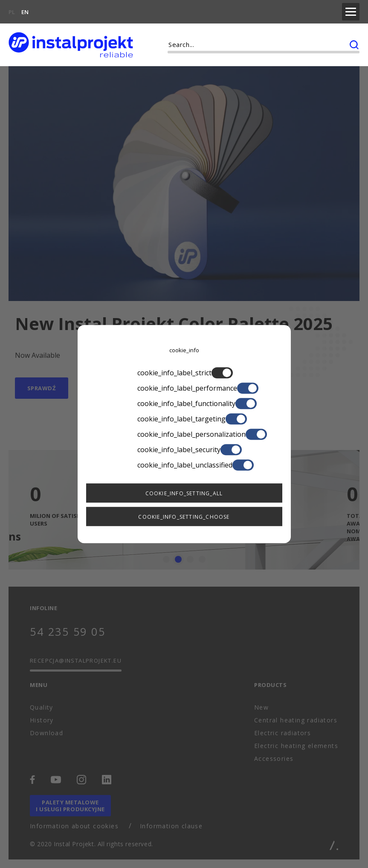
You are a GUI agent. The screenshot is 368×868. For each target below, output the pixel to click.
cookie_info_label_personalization (184, 434)
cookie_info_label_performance (184, 388)
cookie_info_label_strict (184, 373)
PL (12, 11)
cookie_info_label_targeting (184, 419)
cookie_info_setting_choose (184, 517)
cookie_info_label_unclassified (184, 465)
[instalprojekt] (71, 43)
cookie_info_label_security (184, 450)
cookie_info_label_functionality (184, 403)
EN (25, 11)
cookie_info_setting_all (184, 493)
